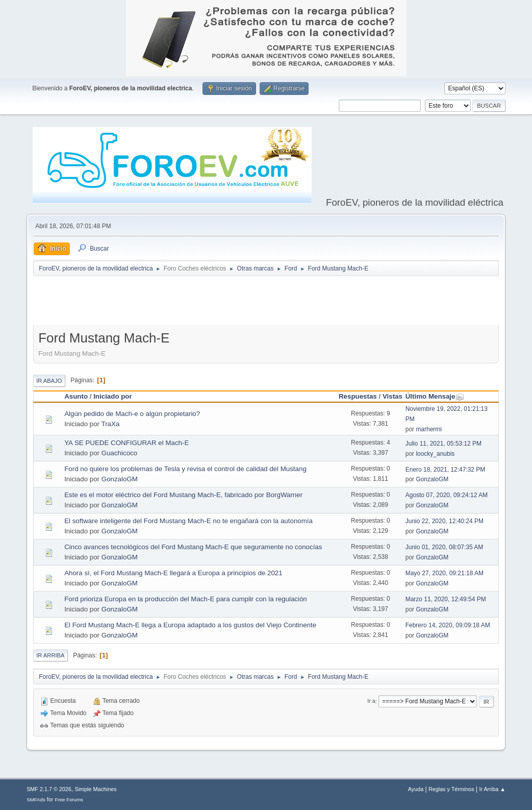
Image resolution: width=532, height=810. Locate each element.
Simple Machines (95, 789)
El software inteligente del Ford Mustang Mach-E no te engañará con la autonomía (188, 521)
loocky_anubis (435, 454)
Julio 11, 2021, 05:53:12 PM (444, 444)
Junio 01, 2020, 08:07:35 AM (445, 547)
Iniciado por (113, 396)
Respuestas (358, 396)
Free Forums (69, 800)
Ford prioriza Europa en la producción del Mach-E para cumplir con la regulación (186, 599)
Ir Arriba (50, 655)
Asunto (76, 396)
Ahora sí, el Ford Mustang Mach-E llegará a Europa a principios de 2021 (173, 573)
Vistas (392, 396)
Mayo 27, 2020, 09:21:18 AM (445, 573)
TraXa (111, 424)
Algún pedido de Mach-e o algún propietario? (132, 414)
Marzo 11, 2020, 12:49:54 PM (446, 599)
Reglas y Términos (451, 789)
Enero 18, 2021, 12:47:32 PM (446, 470)
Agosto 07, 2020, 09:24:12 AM (447, 495)
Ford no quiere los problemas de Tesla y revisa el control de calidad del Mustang (185, 469)
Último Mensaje (435, 396)
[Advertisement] (266, 303)
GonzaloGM (120, 479)
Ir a (371, 701)
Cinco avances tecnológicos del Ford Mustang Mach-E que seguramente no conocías (193, 547)
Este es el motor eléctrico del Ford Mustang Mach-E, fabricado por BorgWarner (183, 495)
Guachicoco (119, 453)
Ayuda (416, 789)
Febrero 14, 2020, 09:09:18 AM (448, 625)
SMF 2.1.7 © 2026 (49, 789)
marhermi (429, 429)
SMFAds (36, 800)
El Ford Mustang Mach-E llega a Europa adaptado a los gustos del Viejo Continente (190, 625)
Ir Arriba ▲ (492, 789)
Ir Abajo (49, 381)
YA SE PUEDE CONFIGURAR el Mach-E (126, 443)
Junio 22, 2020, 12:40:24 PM (445, 521)
